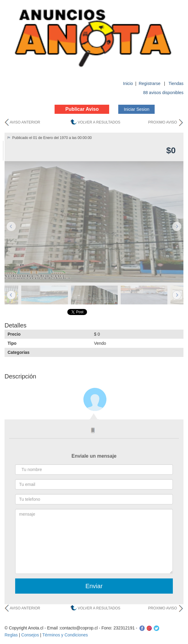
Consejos (30, 635)
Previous (11, 226)
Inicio (128, 83)
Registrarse (150, 83)
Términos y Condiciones (65, 635)
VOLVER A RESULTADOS (99, 123)
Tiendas (176, 83)
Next (177, 226)
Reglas (11, 635)
